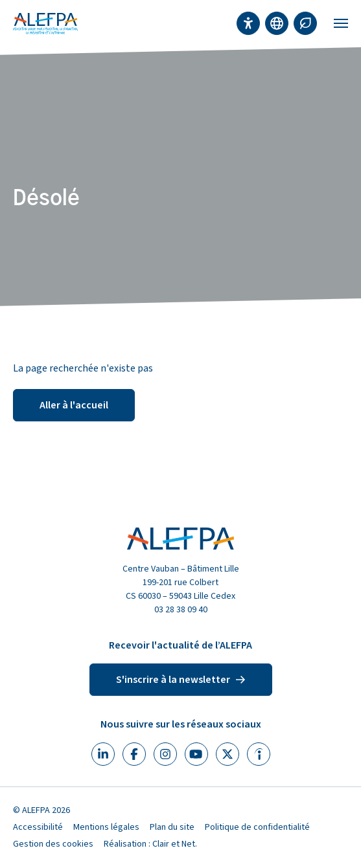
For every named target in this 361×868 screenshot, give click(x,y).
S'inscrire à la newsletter (181, 680)
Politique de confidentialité (257, 827)
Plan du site (172, 827)
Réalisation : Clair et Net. (150, 844)
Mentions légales (106, 827)
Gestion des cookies (53, 844)
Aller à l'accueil (74, 405)
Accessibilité (38, 827)
